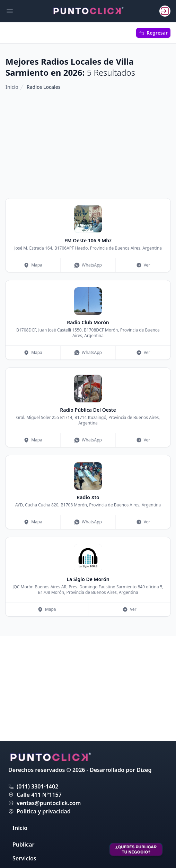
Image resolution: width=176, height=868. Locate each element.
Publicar (23, 844)
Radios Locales (44, 87)
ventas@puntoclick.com (49, 803)
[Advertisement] (88, 144)
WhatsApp (88, 265)
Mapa (33, 265)
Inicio (12, 87)
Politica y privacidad (44, 811)
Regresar (153, 33)
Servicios (24, 858)
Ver (143, 265)
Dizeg (144, 770)
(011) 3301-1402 (37, 786)
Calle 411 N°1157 (39, 795)
